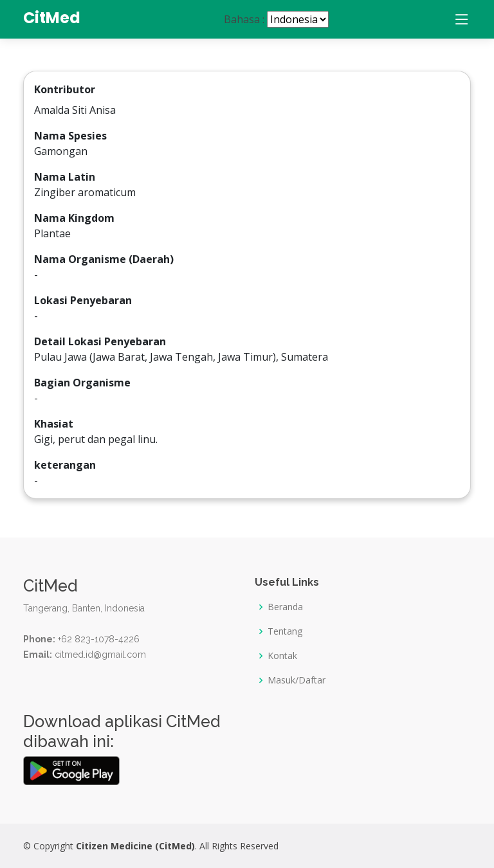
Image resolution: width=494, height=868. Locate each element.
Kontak (282, 656)
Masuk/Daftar (297, 680)
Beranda (285, 607)
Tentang (285, 631)
